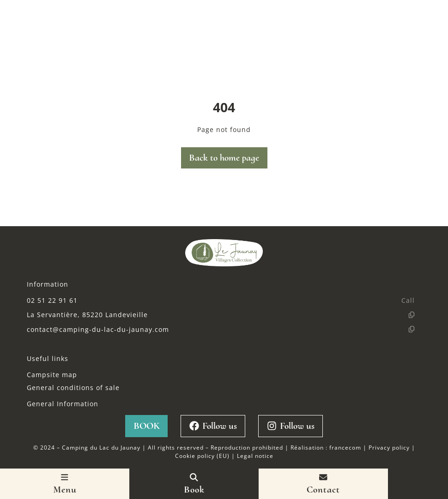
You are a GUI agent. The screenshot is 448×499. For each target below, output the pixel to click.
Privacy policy (389, 447)
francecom (345, 447)
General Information (63, 404)
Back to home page (224, 158)
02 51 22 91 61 (52, 300)
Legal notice (255, 456)
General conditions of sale (73, 388)
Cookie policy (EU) (202, 456)
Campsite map (52, 375)
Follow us (213, 426)
